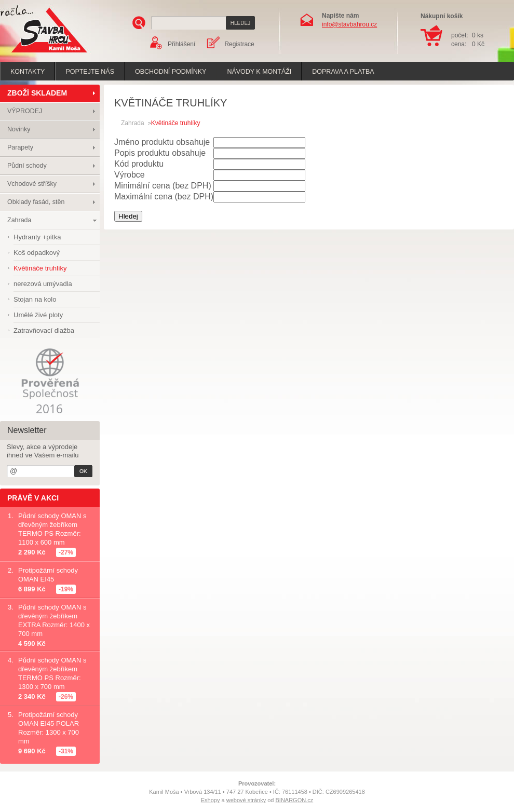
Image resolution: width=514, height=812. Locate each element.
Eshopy (211, 800)
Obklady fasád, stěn (36, 202)
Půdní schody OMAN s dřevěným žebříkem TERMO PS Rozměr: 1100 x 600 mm (52, 529)
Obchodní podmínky (171, 72)
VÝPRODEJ (25, 111)
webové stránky (246, 800)
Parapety (20, 147)
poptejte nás (90, 72)
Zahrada (19, 220)
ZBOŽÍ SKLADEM (37, 93)
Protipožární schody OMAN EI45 (48, 575)
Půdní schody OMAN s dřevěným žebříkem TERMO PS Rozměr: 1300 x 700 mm (52, 673)
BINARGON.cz (295, 800)
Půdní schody (27, 166)
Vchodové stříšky (32, 184)
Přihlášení (181, 44)
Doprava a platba (343, 72)
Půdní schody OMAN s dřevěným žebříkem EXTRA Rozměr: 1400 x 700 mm (54, 620)
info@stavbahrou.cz (349, 24)
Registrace (239, 44)
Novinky (19, 129)
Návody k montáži (259, 72)
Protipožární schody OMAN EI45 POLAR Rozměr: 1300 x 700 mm (49, 728)
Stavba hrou (33, 54)
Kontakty (28, 72)
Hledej (128, 216)
